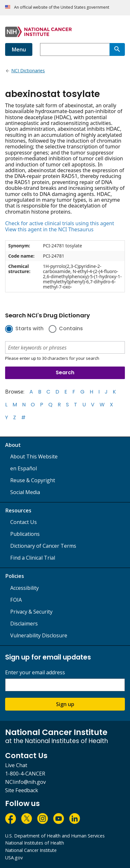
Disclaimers (24, 624)
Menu (19, 49)
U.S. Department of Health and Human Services (55, 836)
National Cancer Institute (31, 850)
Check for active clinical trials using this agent (60, 223)
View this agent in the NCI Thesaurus (49, 229)
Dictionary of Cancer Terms (43, 546)
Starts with (29, 329)
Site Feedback (22, 790)
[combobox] (75, 49)
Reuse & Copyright (33, 480)
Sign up (65, 704)
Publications (25, 534)
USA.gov (14, 858)
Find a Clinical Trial (33, 558)
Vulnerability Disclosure (39, 635)
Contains (71, 329)
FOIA (16, 600)
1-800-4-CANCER (25, 774)
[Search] (117, 49)
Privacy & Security (31, 612)
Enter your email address (35, 673)
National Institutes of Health (35, 843)
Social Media (25, 492)
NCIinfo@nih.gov (25, 782)
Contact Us (24, 522)
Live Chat (16, 765)
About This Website (34, 456)
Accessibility (24, 588)
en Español (24, 468)
